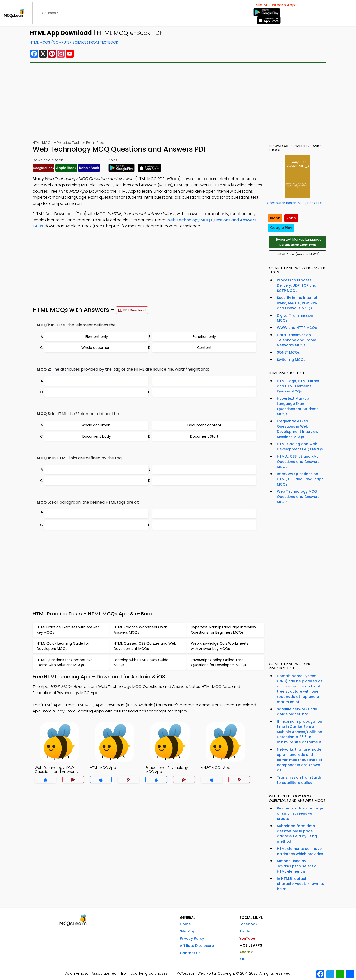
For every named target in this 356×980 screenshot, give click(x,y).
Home (185, 924)
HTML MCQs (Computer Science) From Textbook (74, 42)
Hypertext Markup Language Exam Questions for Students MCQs (298, 406)
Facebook (248, 924)
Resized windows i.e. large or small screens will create (300, 813)
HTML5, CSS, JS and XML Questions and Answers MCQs (298, 462)
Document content (204, 425)
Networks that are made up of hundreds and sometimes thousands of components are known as (300, 760)
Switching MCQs (291, 360)
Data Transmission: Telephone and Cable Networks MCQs (297, 340)
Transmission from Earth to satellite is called (299, 780)
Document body (97, 436)
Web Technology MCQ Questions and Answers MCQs (298, 497)
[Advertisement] (178, 101)
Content (204, 348)
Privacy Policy (192, 938)
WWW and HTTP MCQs (297, 328)
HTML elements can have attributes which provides (300, 851)
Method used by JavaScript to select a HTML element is (297, 866)
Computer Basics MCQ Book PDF (295, 203)
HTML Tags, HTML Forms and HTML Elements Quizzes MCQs (298, 386)
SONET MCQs (288, 352)
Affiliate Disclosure (197, 946)
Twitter (246, 931)
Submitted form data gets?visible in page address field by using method (297, 834)
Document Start (204, 436)
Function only (204, 337)
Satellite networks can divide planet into (297, 712)
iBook (275, 218)
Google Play (281, 228)
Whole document (97, 348)
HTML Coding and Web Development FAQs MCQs (300, 447)
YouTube (247, 938)
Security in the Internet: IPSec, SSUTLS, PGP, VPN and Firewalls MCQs (298, 303)
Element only (97, 337)
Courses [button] (49, 13)
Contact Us (190, 953)
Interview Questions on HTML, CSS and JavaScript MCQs (300, 479)
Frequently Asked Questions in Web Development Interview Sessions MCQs (298, 429)
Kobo (291, 218)
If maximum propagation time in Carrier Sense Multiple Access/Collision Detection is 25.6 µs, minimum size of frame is (300, 732)
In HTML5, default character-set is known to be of (301, 884)
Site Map (188, 931)
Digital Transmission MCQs (295, 318)
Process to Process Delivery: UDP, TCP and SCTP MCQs (297, 285)
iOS (242, 959)
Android (246, 952)
